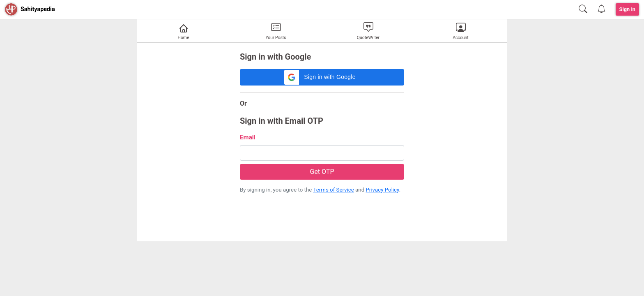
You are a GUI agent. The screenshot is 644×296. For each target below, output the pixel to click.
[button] (322, 77)
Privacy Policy (382, 190)
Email (248, 137)
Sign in (628, 9)
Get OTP (322, 172)
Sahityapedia (38, 9)
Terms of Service (333, 190)
